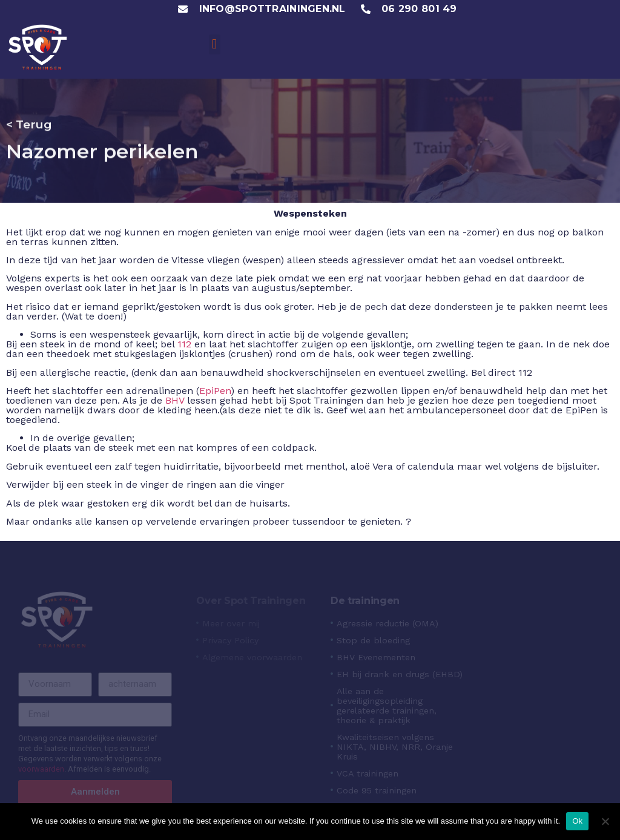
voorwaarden (41, 769)
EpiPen (215, 391)
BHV (175, 400)
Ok (577, 821)
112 (184, 344)
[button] (215, 44)
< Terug (29, 123)
